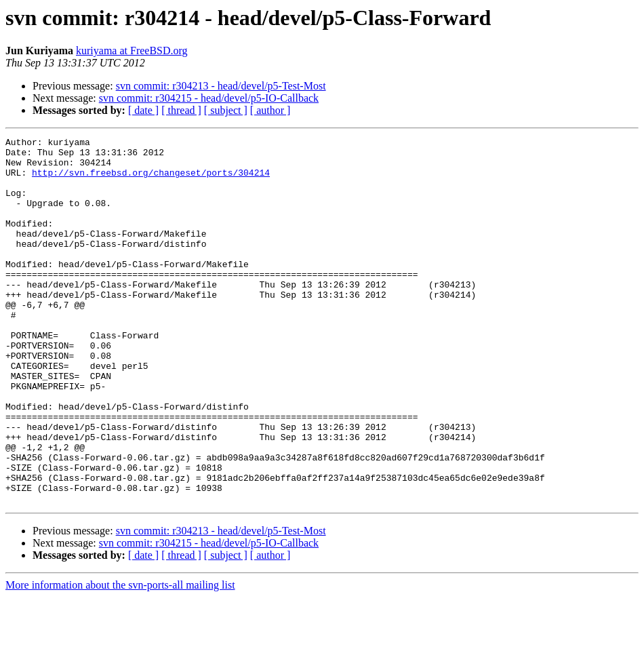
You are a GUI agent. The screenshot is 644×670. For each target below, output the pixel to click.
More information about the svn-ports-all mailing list (120, 658)
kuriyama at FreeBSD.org (132, 51)
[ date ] (143, 110)
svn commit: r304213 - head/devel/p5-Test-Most (221, 86)
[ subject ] (226, 110)
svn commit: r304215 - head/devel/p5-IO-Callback (209, 98)
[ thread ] (181, 110)
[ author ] (270, 110)
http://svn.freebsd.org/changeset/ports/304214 (151, 180)
